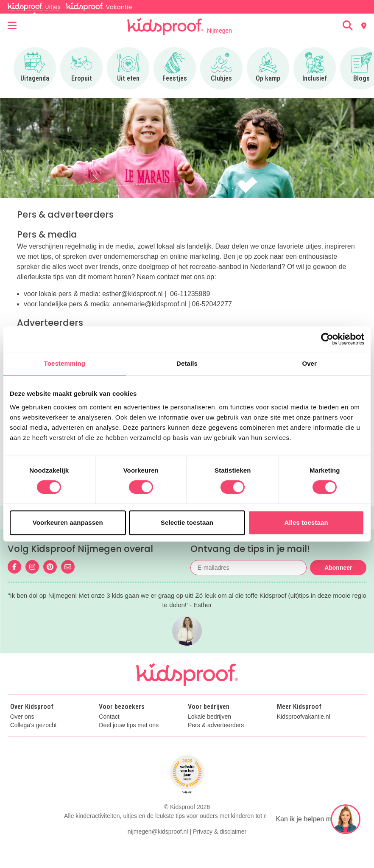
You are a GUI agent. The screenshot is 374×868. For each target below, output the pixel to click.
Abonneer (338, 568)
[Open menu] (12, 26)
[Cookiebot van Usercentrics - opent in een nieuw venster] (327, 339)
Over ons (22, 717)
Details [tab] (187, 363)
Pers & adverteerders (216, 725)
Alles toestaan (306, 522)
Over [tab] (309, 363)
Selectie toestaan (187, 522)
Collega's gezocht (33, 725)
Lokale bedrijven (209, 717)
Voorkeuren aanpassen (68, 522)
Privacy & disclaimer (220, 832)
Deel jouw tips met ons (129, 725)
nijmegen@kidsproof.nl (158, 832)
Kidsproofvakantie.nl (304, 717)
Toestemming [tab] (65, 363)
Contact (109, 717)
